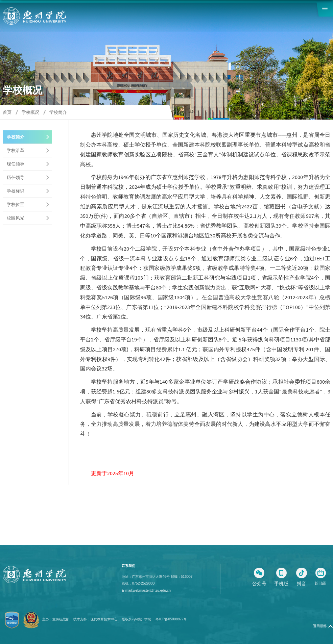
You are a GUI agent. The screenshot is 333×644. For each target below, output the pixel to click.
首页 (7, 112)
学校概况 (30, 112)
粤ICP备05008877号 (171, 619)
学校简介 (58, 112)
